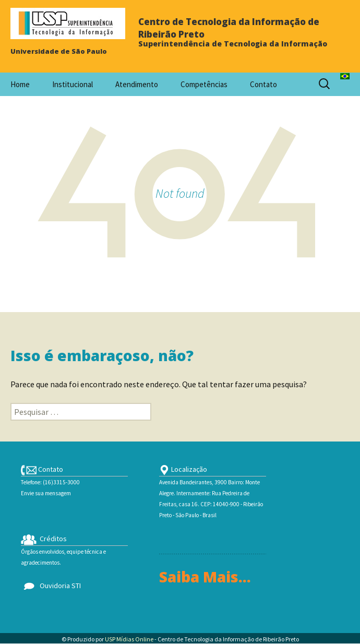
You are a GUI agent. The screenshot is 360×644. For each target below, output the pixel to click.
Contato (263, 84)
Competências (204, 84)
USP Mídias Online (129, 639)
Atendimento (137, 84)
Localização (183, 469)
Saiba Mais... (205, 577)
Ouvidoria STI (51, 586)
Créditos (44, 539)
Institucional (73, 84)
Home (20, 84)
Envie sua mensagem (46, 493)
